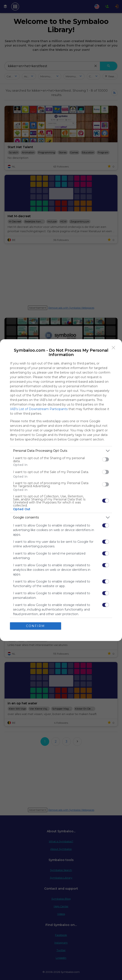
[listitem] (61, 451)
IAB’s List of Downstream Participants (39, 409)
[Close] (114, 348)
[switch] (106, 459)
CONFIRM (35, 626)
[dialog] (61, 490)
